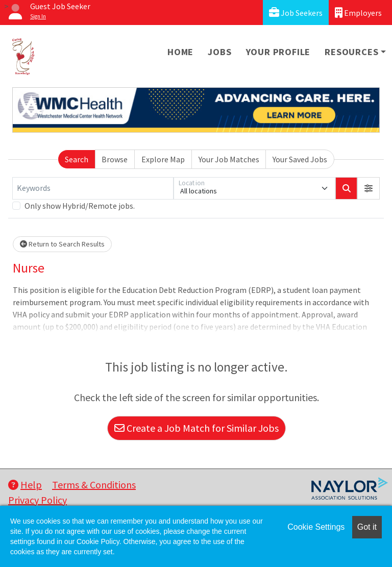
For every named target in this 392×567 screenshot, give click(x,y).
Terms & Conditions (94, 485)
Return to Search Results (62, 244)
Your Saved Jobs (300, 159)
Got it (367, 527)
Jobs (219, 52)
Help (25, 485)
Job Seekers (296, 13)
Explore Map (163, 159)
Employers (358, 13)
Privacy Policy (38, 500)
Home (180, 52)
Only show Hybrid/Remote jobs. (80, 206)
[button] (369, 188)
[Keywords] (93, 188)
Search (77, 159)
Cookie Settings (316, 527)
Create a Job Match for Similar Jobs (197, 428)
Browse (115, 159)
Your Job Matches (229, 159)
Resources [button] (351, 52)
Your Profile (278, 52)
